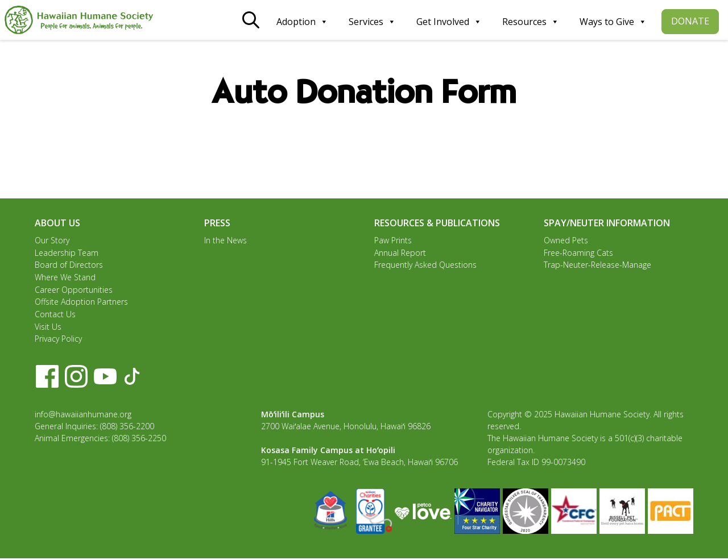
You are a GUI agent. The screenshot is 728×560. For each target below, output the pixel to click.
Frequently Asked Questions (425, 265)
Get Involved (449, 22)
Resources (531, 22)
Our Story (52, 240)
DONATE (690, 21)
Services (372, 22)
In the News (226, 240)
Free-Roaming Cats (578, 253)
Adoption (302, 22)
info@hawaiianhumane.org (83, 416)
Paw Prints (393, 240)
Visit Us (48, 328)
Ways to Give (613, 22)
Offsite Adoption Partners (81, 303)
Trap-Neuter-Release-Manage (597, 265)
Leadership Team (67, 253)
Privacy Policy (58, 340)
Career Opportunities (74, 290)
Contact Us (55, 315)
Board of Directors (69, 265)
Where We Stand (65, 278)
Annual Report (400, 253)
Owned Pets (566, 240)
